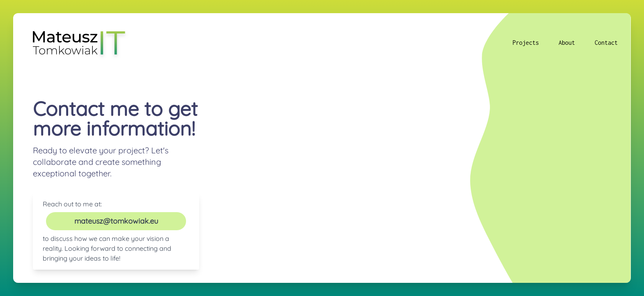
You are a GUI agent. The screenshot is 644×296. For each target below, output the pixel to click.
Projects (526, 43)
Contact (606, 43)
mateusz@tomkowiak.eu (116, 221)
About (567, 43)
